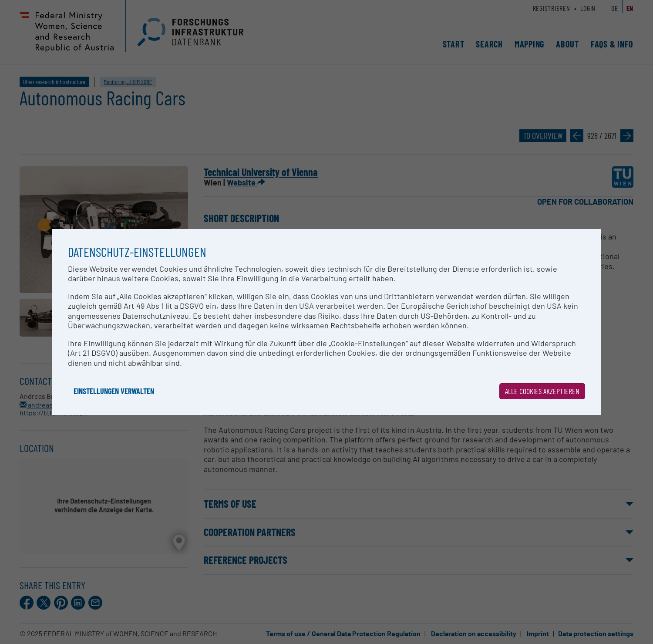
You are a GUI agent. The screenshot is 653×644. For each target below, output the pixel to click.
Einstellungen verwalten (114, 391)
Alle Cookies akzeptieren (542, 391)
